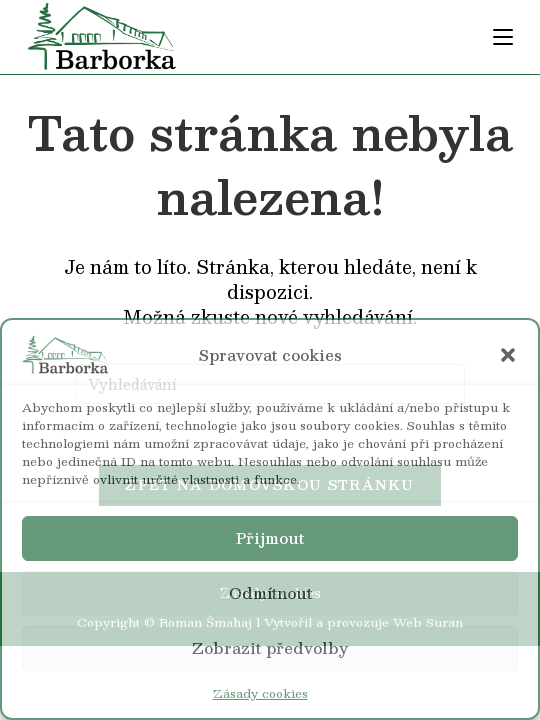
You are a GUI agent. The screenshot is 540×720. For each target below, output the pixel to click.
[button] (508, 355)
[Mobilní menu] (503, 37)
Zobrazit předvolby (270, 647)
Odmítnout (270, 592)
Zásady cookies (260, 693)
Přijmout (270, 537)
